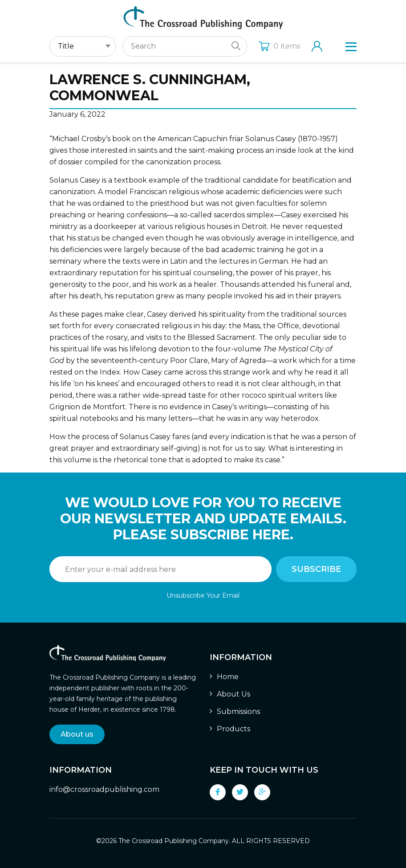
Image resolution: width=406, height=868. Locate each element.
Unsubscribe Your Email (203, 595)
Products (233, 729)
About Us (233, 694)
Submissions (238, 711)
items (279, 46)
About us (77, 734)
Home (228, 677)
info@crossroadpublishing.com (104, 789)
